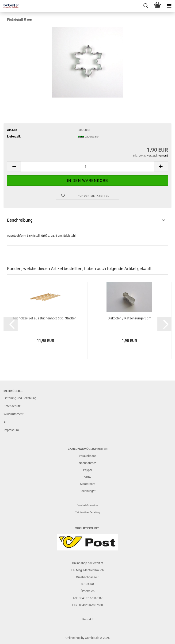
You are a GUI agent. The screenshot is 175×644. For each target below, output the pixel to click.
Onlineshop (73, 638)
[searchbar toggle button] (146, 6)
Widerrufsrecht (13, 414)
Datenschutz (12, 406)
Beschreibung (20, 220)
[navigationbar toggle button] (169, 6)
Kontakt (87, 619)
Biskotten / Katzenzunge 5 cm (129, 318)
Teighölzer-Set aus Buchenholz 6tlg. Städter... (46, 318)
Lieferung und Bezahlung (20, 398)
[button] (14, 167)
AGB (6, 422)
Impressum (11, 430)
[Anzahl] (87, 167)
